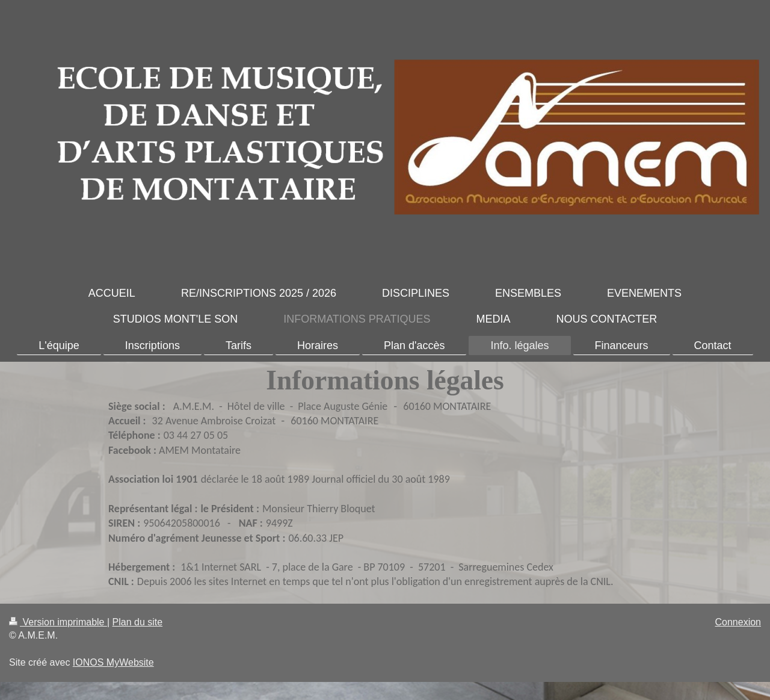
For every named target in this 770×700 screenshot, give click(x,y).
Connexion (738, 622)
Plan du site (138, 622)
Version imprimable (58, 622)
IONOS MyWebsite (113, 662)
